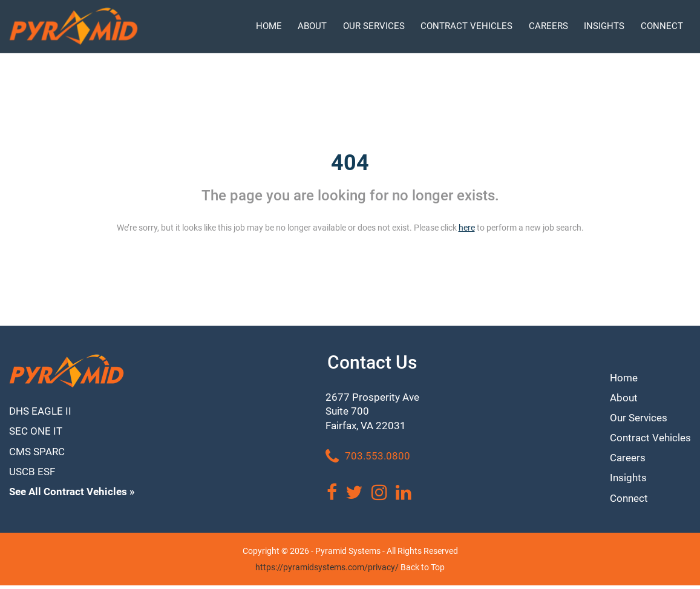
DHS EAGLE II (42, 412)
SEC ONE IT (37, 433)
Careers (625, 459)
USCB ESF (34, 476)
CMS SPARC (39, 455)
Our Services (636, 416)
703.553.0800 (368, 460)
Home (621, 374)
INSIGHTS (604, 26)
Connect (626, 502)
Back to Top (423, 571)
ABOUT (312, 26)
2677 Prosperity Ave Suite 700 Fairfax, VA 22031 (374, 413)
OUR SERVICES (374, 26)
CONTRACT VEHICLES (466, 26)
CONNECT (662, 26)
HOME (269, 26)
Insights (625, 480)
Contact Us (374, 362)
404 (350, 163)
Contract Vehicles (649, 437)
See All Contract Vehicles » (75, 497)
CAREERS (548, 26)
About (621, 395)
